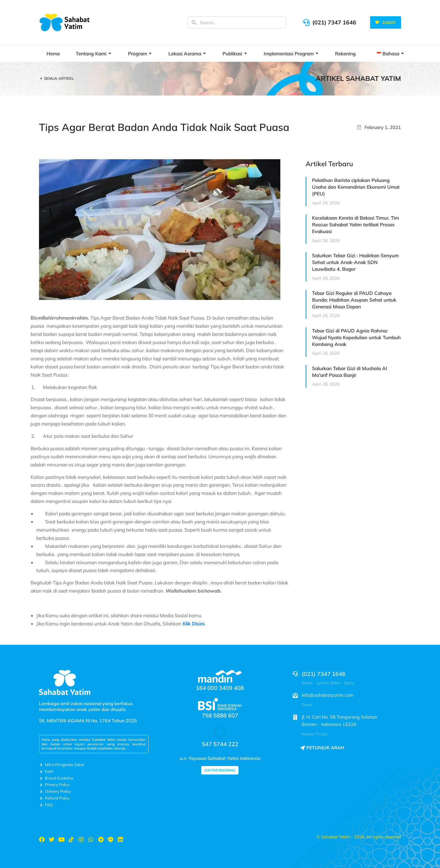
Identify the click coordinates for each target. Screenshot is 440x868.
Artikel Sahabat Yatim (358, 78)
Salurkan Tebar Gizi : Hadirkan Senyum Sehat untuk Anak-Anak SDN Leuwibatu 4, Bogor (355, 262)
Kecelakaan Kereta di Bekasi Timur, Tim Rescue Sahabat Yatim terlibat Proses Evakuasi (356, 225)
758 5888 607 (220, 715)
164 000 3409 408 (220, 688)
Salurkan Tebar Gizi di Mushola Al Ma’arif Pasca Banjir (350, 372)
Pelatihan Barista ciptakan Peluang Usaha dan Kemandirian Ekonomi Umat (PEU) (356, 187)
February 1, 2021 (383, 127)
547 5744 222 (220, 744)
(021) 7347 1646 (334, 22)
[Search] (194, 22)
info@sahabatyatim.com (327, 695)
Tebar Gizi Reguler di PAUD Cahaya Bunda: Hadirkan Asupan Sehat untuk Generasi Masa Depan (354, 300)
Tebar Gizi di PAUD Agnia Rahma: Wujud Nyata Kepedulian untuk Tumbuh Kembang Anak (356, 337)
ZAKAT (386, 22)
